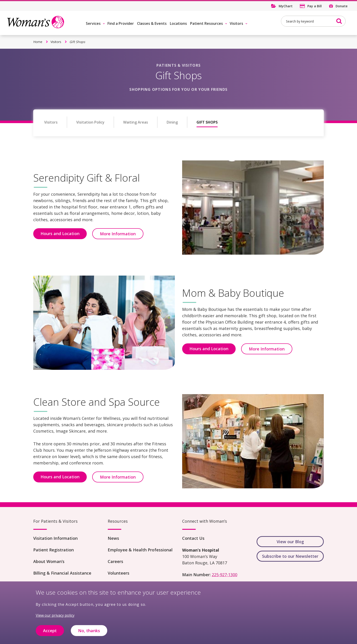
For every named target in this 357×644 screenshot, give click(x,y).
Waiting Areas (136, 122)
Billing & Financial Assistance (62, 573)
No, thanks (89, 632)
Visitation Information (55, 538)
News (113, 538)
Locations (178, 23)
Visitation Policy (90, 122)
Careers (115, 561)
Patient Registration (54, 550)
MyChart (286, 6)
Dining (172, 122)
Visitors (236, 23)
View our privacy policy (55, 616)
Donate (342, 6)
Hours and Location (60, 233)
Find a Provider (121, 23)
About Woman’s (49, 561)
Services (93, 23)
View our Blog (290, 542)
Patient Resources (207, 23)
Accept (50, 632)
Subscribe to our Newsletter (290, 556)
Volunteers (119, 573)
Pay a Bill (315, 6)
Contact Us (193, 538)
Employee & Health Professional (140, 550)
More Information (118, 234)
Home (38, 42)
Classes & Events (152, 23)
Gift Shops (207, 122)
